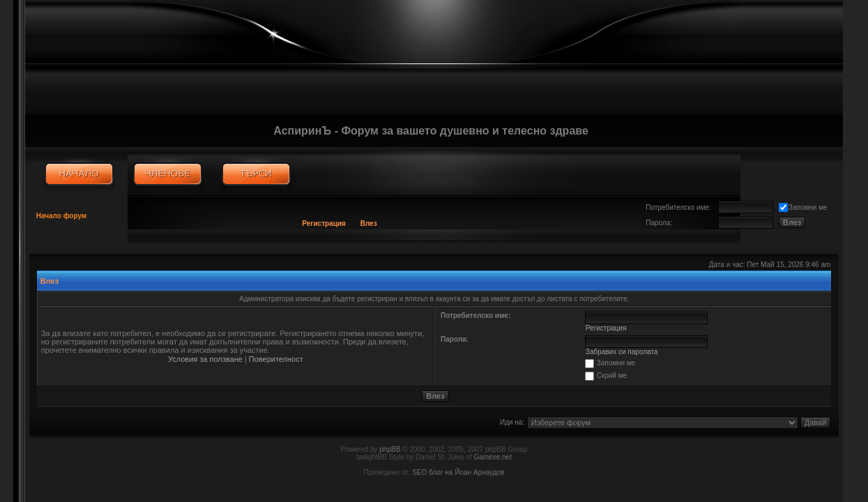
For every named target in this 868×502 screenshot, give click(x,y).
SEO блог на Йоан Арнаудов (458, 472)
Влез (369, 223)
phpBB (390, 449)
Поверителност (276, 359)
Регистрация (324, 223)
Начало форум (62, 216)
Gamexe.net (492, 457)
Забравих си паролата (622, 352)
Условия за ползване (205, 359)
